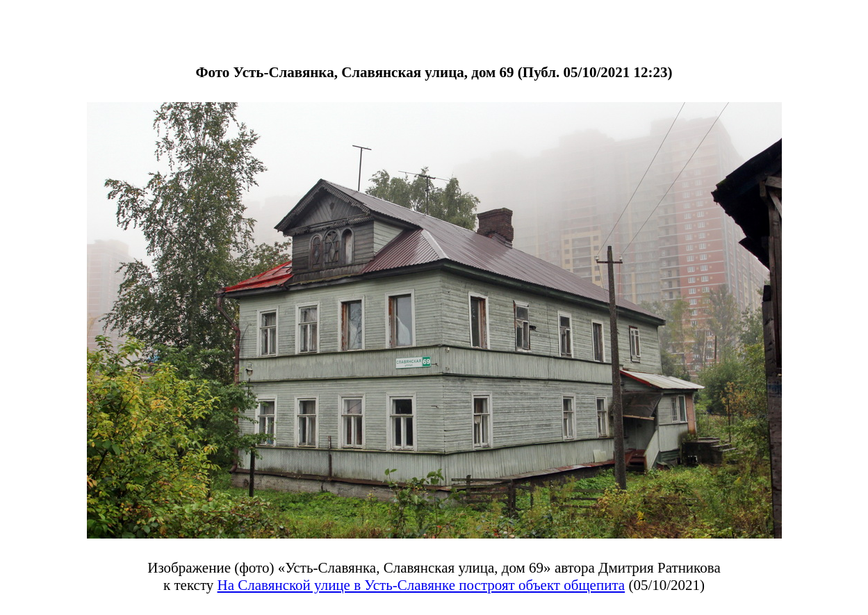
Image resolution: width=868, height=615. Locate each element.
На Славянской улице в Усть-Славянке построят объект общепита (421, 585)
